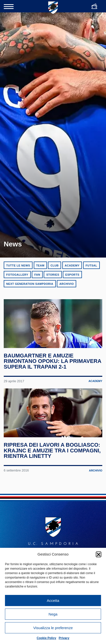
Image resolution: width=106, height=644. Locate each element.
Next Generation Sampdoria (30, 284)
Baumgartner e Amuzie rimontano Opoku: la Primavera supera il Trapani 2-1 (52, 361)
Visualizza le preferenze (53, 628)
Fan (37, 275)
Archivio (67, 284)
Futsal (91, 265)
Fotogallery (17, 275)
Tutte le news (18, 265)
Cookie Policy (47, 638)
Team (40, 265)
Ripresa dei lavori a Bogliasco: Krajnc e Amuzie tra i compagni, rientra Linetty (52, 451)
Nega (53, 614)
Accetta (53, 600)
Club (54, 265)
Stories (53, 275)
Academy (72, 265)
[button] (99, 554)
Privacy (64, 638)
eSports (72, 275)
